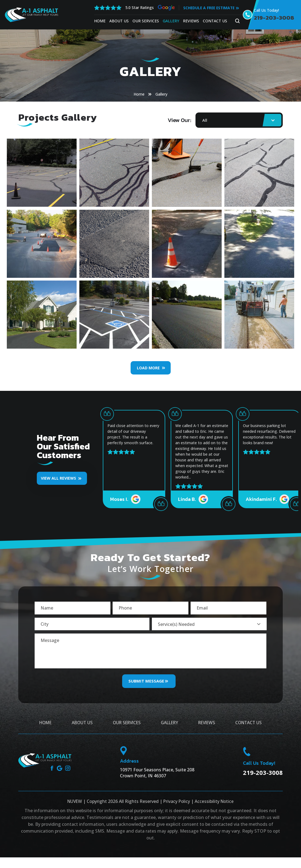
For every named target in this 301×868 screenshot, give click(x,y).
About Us (118, 21)
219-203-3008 (275, 18)
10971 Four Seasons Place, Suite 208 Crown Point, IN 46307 (157, 777)
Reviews (190, 21)
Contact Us (214, 21)
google (60, 773)
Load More (148, 368)
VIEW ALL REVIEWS (58, 478)
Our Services (145, 21)
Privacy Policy (177, 806)
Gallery (170, 21)
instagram (68, 773)
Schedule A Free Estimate (209, 8)
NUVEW (74, 806)
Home (99, 21)
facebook (52, 773)
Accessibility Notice (215, 806)
